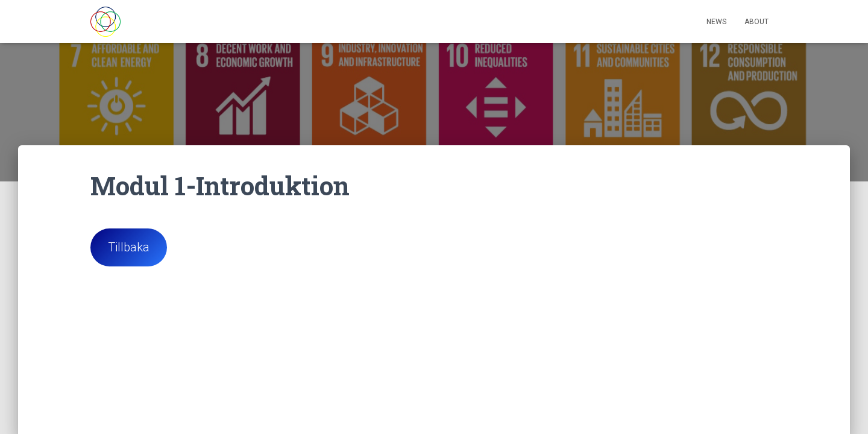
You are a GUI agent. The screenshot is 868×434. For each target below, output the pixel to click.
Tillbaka (129, 247)
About (756, 22)
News (716, 22)
